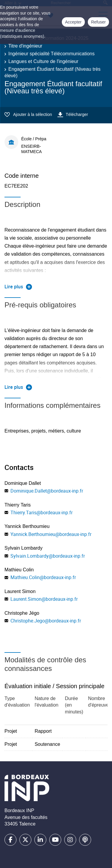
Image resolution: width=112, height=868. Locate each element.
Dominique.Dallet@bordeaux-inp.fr (47, 491)
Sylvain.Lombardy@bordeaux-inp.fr (48, 556)
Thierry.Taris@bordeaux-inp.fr (42, 512)
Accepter (73, 22)
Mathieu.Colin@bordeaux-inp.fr (43, 577)
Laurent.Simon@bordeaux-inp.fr (44, 599)
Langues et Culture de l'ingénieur (43, 61)
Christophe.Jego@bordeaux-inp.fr (46, 621)
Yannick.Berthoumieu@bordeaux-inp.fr (51, 534)
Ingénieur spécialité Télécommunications (52, 54)
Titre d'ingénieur (25, 46)
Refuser (98, 22)
